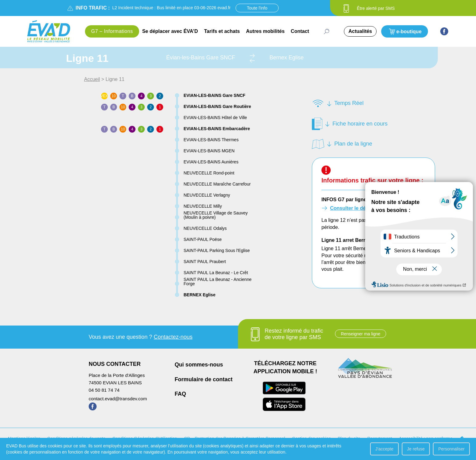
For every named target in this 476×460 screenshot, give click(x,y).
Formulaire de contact (204, 379)
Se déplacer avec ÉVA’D (170, 31)
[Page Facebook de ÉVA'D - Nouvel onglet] (444, 31)
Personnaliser (451, 449)
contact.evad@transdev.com (118, 399)
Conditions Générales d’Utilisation (145, 438)
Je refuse (416, 449)
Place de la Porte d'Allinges (117, 375)
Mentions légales (24, 438)
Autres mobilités (265, 31)
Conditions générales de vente (76, 438)
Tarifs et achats (222, 31)
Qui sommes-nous (199, 365)
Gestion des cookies (311, 438)
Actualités (360, 31)
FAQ (180, 394)
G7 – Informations (112, 31)
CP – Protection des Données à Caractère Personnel (235, 438)
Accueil (92, 79)
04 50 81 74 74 (104, 390)
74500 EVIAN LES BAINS (115, 383)
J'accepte (384, 449)
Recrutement (380, 438)
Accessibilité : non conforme (426, 438)
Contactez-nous (173, 337)
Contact (300, 31)
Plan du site (349, 438)
